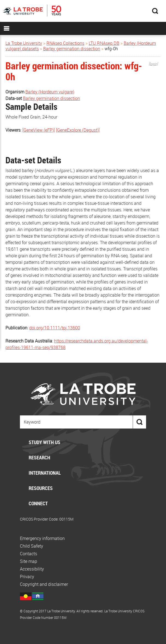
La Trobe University (24, 43)
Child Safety (32, 546)
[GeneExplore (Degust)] (78, 130)
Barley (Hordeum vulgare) (50, 92)
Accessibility (32, 569)
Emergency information (42, 538)
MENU (7, 28)
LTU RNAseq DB (104, 43)
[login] (153, 64)
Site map (29, 561)
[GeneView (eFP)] (39, 130)
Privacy (27, 577)
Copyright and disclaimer (44, 584)
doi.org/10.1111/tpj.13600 (55, 328)
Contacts (29, 554)
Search (155, 11)
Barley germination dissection (72, 49)
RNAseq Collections (65, 43)
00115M (66, 519)
